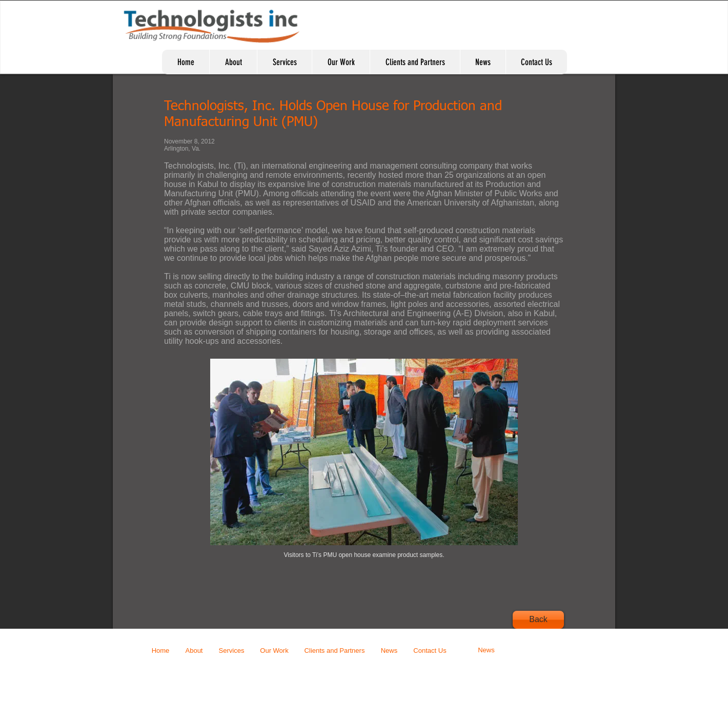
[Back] (538, 620)
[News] (486, 651)
